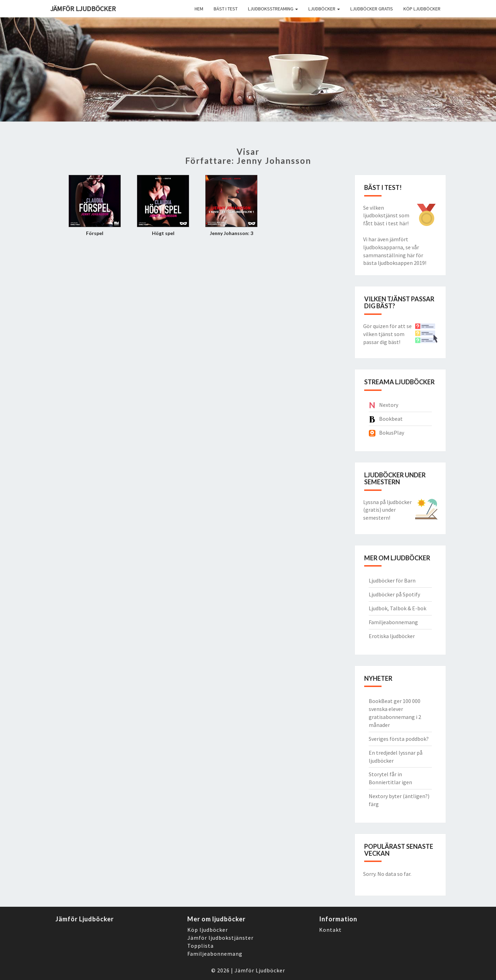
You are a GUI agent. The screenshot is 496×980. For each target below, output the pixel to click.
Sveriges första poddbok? (399, 739)
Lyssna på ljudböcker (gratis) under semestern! (387, 510)
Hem (199, 9)
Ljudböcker (324, 9)
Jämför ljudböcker (83, 9)
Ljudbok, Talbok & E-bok (397, 608)
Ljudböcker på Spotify (394, 594)
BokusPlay (392, 433)
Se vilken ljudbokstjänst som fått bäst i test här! (386, 216)
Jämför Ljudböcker (260, 970)
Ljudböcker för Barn (392, 580)
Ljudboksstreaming (273, 9)
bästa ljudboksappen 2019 (394, 263)
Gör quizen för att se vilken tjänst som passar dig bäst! (387, 334)
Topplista (200, 946)
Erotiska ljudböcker (392, 636)
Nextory (389, 405)
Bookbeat (391, 419)
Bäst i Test (226, 9)
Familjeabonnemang (393, 622)
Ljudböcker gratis (372, 9)
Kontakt (330, 930)
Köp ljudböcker (422, 9)
